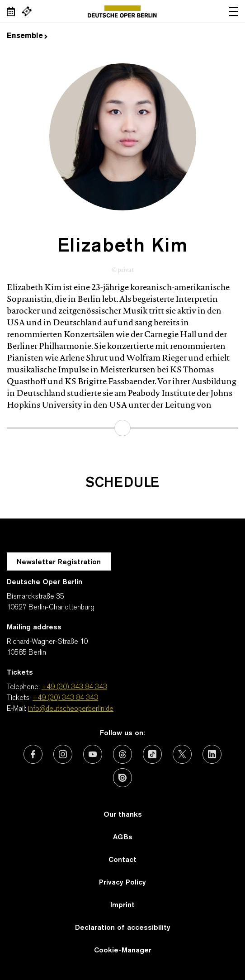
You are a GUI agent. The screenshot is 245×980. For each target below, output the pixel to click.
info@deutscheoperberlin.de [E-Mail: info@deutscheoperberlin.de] (71, 709)
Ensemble (27, 36)
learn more (122, 428)
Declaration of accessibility (123, 928)
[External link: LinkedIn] (212, 754)
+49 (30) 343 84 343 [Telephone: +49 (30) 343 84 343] (74, 687)
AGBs (123, 837)
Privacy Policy (122, 883)
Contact (122, 860)
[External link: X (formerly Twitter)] (182, 754)
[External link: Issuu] (122, 778)
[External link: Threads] (122, 754)
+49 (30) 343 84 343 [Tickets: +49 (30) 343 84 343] (65, 698)
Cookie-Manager (123, 951)
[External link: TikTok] (152, 754)
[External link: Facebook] (33, 754)
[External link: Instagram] (63, 754)
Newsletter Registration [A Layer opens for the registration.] (59, 562)
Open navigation (234, 11)
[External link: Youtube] (93, 754)
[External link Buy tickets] (27, 11)
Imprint (122, 905)
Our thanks (123, 815)
